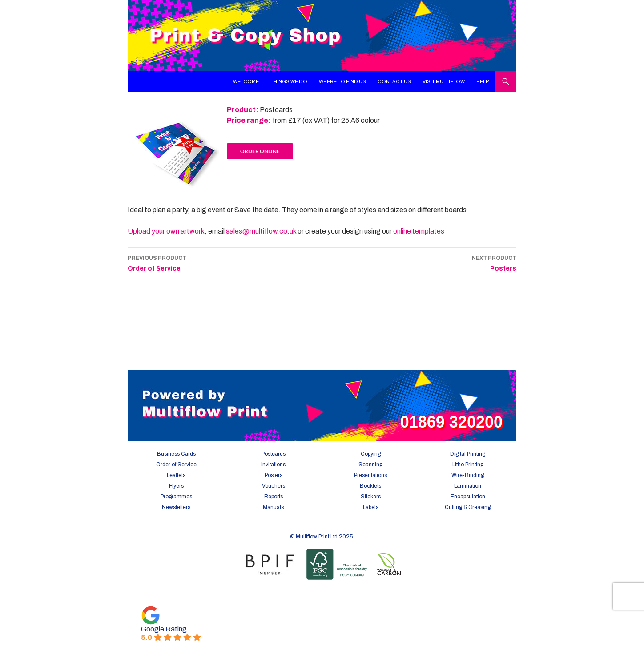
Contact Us (394, 81)
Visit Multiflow (444, 81)
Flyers (176, 486)
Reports (274, 497)
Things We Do (289, 81)
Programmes (176, 497)
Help (483, 81)
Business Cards (176, 454)
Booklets (370, 486)
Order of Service (157, 262)
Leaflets (176, 475)
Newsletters (176, 507)
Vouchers (274, 486)
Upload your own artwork (166, 231)
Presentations (370, 475)
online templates (419, 231)
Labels (371, 507)
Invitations (273, 465)
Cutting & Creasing (468, 507)
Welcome (246, 81)
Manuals (273, 507)
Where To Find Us (342, 81)
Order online (260, 151)
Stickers (371, 497)
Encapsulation (468, 497)
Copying (371, 454)
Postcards (274, 454)
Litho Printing (468, 465)
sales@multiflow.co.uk (261, 231)
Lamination (468, 486)
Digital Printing (468, 454)
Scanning (370, 465)
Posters (494, 262)
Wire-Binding (468, 475)
